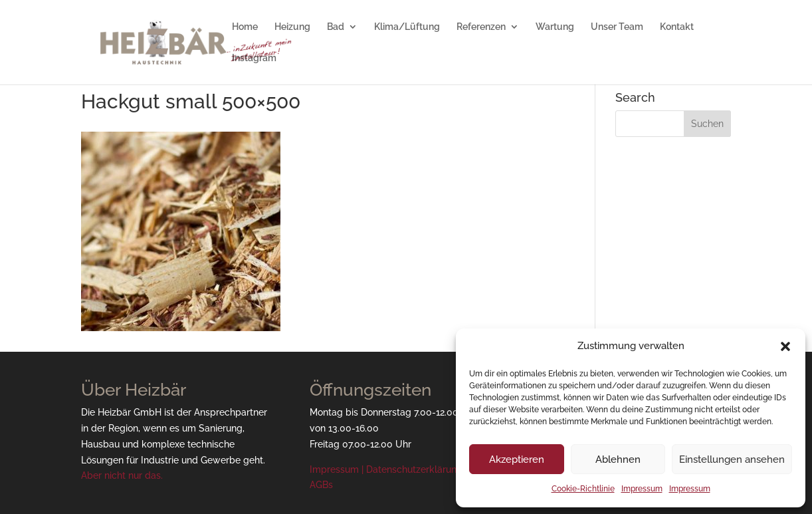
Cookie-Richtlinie (583, 489)
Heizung (292, 27)
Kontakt (677, 27)
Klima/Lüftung (407, 27)
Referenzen (481, 27)
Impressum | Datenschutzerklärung (386, 469)
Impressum (642, 489)
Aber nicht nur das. (122, 475)
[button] (785, 346)
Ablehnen (618, 459)
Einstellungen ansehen (732, 459)
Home (245, 27)
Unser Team (617, 27)
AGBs (321, 485)
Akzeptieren (517, 459)
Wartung (555, 27)
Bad (336, 27)
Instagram (254, 58)
